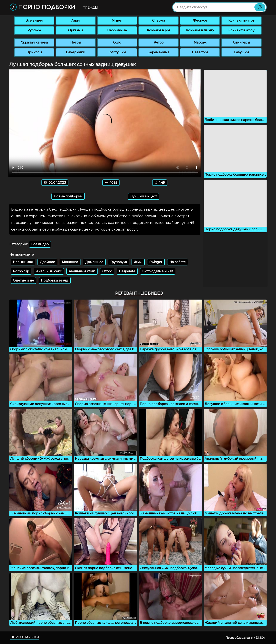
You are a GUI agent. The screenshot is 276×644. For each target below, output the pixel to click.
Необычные (117, 30)
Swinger (156, 262)
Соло (117, 42)
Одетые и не (23, 280)
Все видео (34, 20)
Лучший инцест (143, 196)
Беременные (159, 52)
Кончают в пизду (200, 30)
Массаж (200, 42)
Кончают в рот (159, 30)
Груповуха (119, 262)
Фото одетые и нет (158, 271)
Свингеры (241, 42)
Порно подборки (42, 7)
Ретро (159, 42)
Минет (117, 20)
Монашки (70, 262)
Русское (34, 30)
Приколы (34, 52)
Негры (76, 42)
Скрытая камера (34, 42)
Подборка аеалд (55, 280)
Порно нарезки (25, 637)
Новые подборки (68, 196)
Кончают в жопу (241, 30)
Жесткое (200, 20)
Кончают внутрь (241, 20)
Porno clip (21, 271)
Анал (76, 20)
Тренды (91, 8)
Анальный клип (82, 271)
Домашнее (94, 262)
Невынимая (23, 262)
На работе (178, 262)
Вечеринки (76, 52)
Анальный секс (49, 271)
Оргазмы (76, 30)
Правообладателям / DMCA (245, 638)
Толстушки (117, 52)
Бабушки (241, 52)
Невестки (200, 52)
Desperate (127, 271)
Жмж (138, 262)
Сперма (159, 20)
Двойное (47, 262)
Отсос (107, 271)
